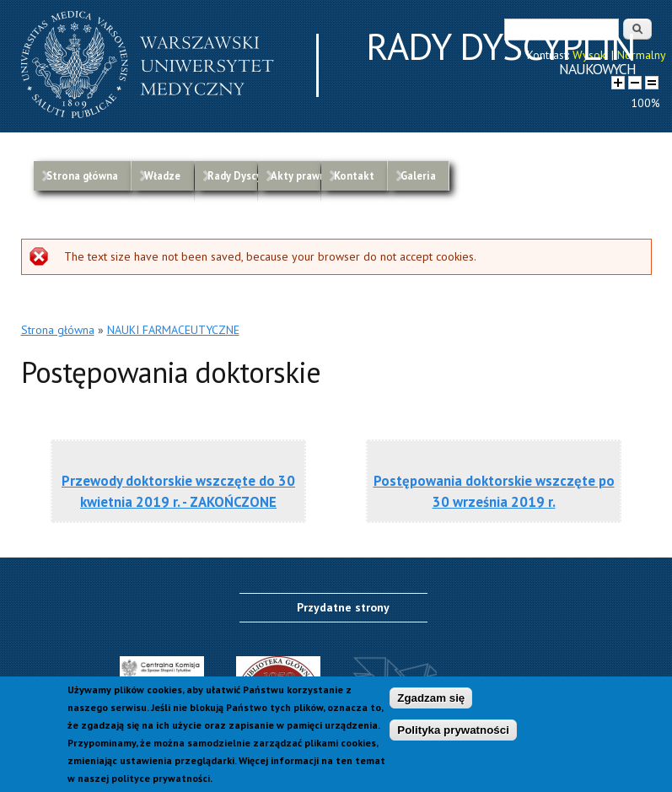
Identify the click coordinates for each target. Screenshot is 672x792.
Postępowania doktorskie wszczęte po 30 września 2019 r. (494, 491)
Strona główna (82, 175)
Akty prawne (296, 175)
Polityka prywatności (453, 736)
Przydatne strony (343, 607)
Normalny (642, 55)
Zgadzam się (431, 704)
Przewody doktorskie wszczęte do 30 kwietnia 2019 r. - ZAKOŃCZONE (178, 491)
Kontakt (354, 175)
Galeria (418, 175)
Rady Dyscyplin (232, 175)
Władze (162, 175)
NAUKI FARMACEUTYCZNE (173, 330)
